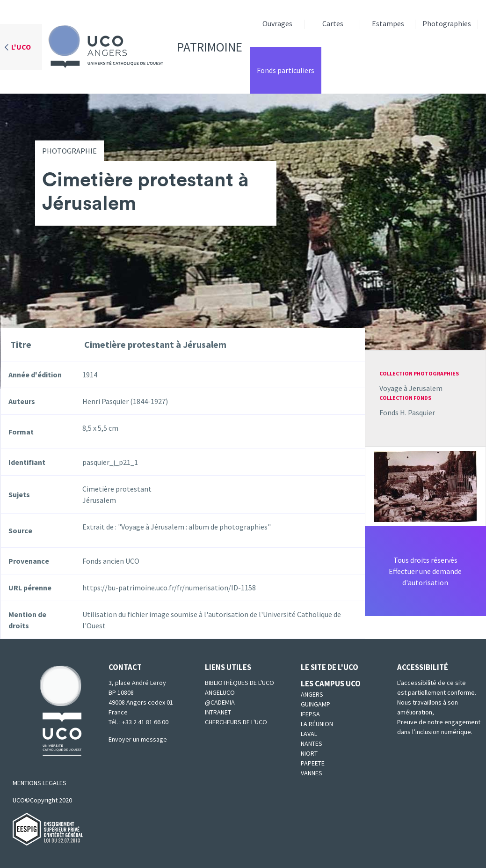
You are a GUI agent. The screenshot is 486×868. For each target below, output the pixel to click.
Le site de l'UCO (330, 667)
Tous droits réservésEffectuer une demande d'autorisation (425, 571)
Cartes (333, 23)
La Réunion (317, 724)
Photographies (447, 23)
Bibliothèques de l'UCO (239, 683)
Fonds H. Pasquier (407, 412)
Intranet (218, 712)
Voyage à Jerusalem (411, 388)
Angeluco (220, 692)
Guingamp (316, 704)
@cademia (220, 702)
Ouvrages (277, 23)
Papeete (313, 763)
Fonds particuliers (286, 70)
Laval (309, 734)
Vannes (312, 773)
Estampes (388, 23)
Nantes (312, 743)
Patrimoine (142, 47)
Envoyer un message (138, 739)
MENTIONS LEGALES (40, 783)
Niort (309, 753)
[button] (425, 485)
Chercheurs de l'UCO (236, 722)
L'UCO (21, 47)
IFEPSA (310, 714)
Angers (312, 694)
